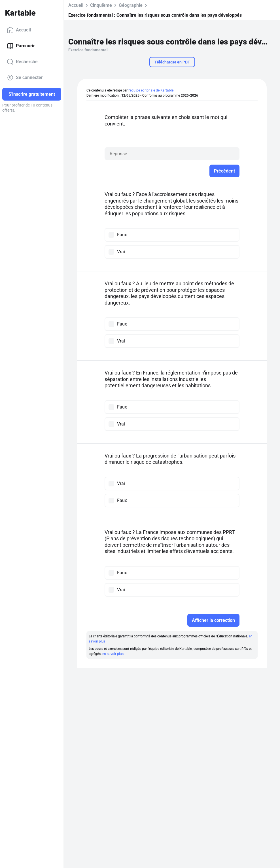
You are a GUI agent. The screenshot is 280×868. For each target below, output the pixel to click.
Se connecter (25, 78)
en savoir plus (113, 654)
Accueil (19, 30)
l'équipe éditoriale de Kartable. (151, 90)
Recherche (22, 62)
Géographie (131, 5)
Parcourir (21, 46)
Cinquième (101, 5)
